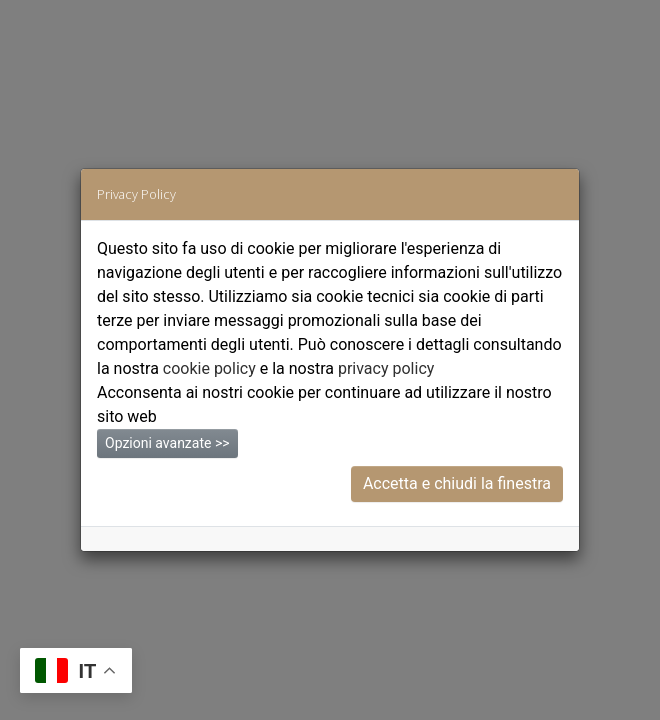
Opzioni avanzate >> (167, 443)
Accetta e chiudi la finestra (457, 483)
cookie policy (209, 368)
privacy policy (386, 368)
